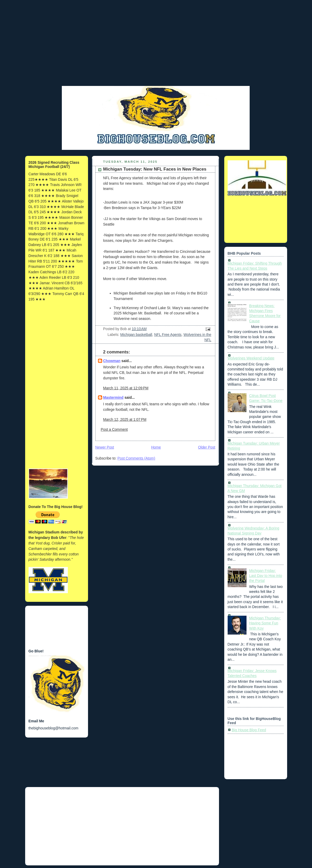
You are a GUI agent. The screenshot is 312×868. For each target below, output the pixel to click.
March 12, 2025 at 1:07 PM (125, 419)
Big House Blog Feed (249, 730)
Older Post (207, 447)
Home (156, 447)
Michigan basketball (136, 335)
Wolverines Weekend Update (251, 358)
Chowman (112, 361)
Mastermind (113, 397)
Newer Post (105, 447)
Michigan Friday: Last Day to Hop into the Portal (266, 576)
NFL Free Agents (168, 335)
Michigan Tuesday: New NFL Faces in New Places (155, 169)
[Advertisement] (156, 48)
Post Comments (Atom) (136, 458)
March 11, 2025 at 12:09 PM (126, 388)
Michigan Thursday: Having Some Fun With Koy (265, 623)
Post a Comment (114, 429)
